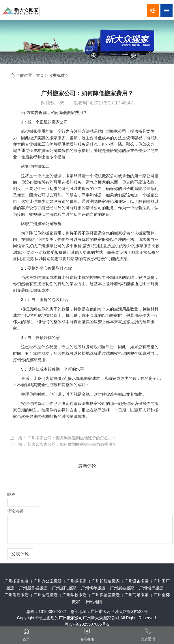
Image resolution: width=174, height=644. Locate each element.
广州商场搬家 (136, 595)
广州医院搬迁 (46, 595)
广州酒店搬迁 (16, 595)
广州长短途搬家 (106, 581)
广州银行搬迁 (151, 588)
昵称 (11, 494)
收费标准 (57, 75)
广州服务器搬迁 (33, 588)
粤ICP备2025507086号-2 (87, 624)
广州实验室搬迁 (106, 595)
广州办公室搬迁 (48, 581)
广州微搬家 (76, 581)
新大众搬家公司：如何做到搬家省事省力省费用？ (72, 444)
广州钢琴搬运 (93, 588)
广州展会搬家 (122, 588)
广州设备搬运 (136, 581)
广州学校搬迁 (74, 595)
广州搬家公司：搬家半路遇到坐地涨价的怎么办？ (72, 438)
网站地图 (94, 602)
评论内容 (15, 511)
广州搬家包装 (16, 581)
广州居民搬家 (64, 588)
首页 (40, 75)
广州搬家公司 (71, 618)
